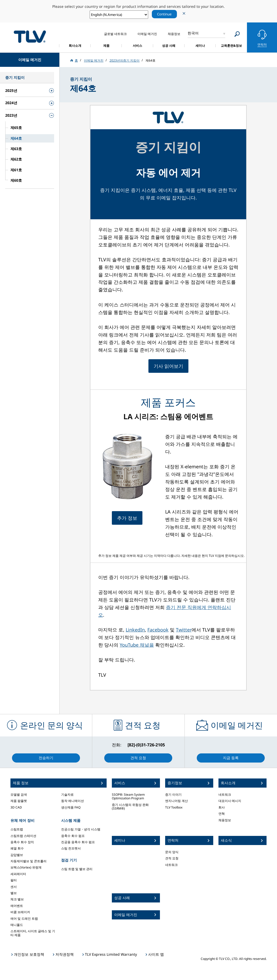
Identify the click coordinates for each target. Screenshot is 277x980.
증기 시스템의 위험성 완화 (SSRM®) (130, 807)
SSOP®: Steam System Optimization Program (128, 796)
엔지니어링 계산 (177, 801)
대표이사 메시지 (230, 801)
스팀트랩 (17, 829)
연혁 (222, 814)
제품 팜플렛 (19, 801)
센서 (14, 887)
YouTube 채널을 (137, 645)
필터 (14, 880)
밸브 (14, 893)
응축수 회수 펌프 (73, 836)
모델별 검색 (19, 795)
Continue (164, 14)
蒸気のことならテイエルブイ (30, 37)
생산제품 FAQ (71, 807)
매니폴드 (17, 925)
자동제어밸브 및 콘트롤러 (28, 861)
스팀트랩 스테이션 (23, 836)
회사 (222, 807)
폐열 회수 (17, 848)
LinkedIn (135, 630)
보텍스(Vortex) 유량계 (26, 867)
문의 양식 (172, 852)
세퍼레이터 (18, 874)
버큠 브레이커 (20, 912)
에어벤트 (17, 906)
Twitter (184, 630)
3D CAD (16, 807)
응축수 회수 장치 (22, 842)
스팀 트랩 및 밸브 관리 (77, 869)
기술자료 (67, 795)
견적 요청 (172, 858)
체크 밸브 (17, 899)
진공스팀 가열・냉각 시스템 (81, 829)
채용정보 (225, 820)
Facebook (158, 630)
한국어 (193, 33)
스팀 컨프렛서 (71, 848)
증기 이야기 (173, 795)
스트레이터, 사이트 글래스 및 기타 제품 (33, 933)
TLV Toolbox (174, 807)
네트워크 (171, 865)
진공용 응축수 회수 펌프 (78, 842)
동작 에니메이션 (73, 801)
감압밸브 (17, 855)
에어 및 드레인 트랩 (24, 919)
